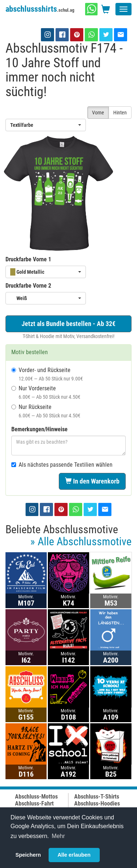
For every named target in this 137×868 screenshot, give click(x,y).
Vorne (98, 113)
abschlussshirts (40, 9)
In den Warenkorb (92, 481)
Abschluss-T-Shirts (97, 797)
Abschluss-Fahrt (34, 803)
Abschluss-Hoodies (97, 803)
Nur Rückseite (46, 411)
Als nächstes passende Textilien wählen (62, 465)
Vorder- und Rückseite (47, 374)
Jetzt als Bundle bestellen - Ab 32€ (68, 324)
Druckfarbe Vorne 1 (28, 259)
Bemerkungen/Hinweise (39, 429)
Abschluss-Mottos (36, 797)
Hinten (120, 113)
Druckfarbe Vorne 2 (28, 286)
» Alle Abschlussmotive (81, 541)
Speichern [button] (28, 855)
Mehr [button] (58, 836)
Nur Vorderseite (46, 392)
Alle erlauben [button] (74, 855)
